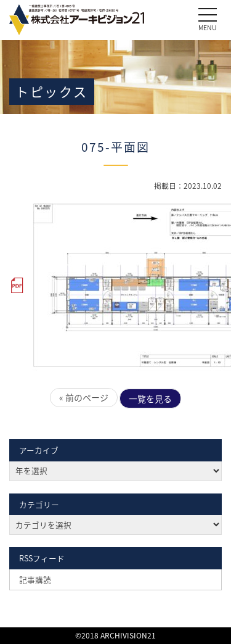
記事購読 (35, 580)
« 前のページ (84, 397)
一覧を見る (150, 398)
